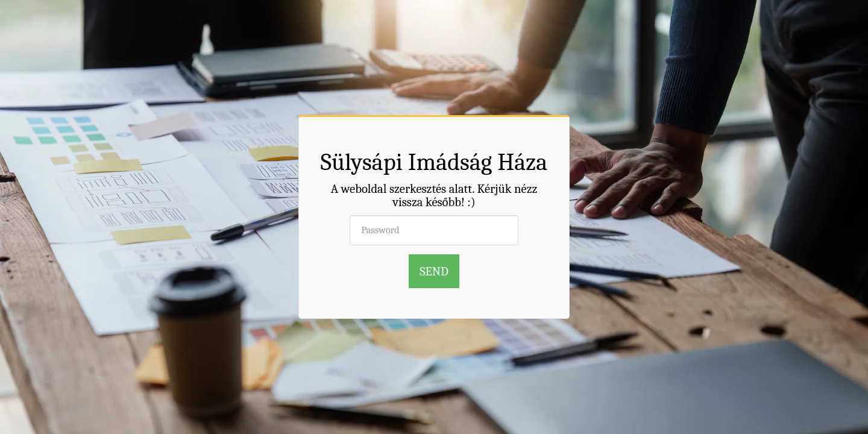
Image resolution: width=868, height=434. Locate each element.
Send (434, 271)
